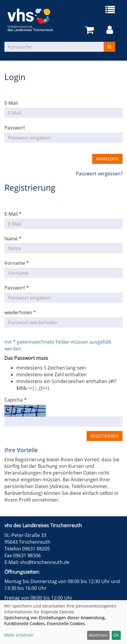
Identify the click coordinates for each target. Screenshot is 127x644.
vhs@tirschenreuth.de (45, 562)
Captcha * (16, 400)
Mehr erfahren (19, 635)
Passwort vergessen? (99, 174)
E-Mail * (13, 214)
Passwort (15, 128)
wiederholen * (20, 312)
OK (116, 635)
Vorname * (17, 263)
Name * (13, 239)
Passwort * (17, 288)
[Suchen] (109, 47)
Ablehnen (98, 635)
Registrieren (105, 436)
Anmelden (107, 159)
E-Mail (11, 103)
